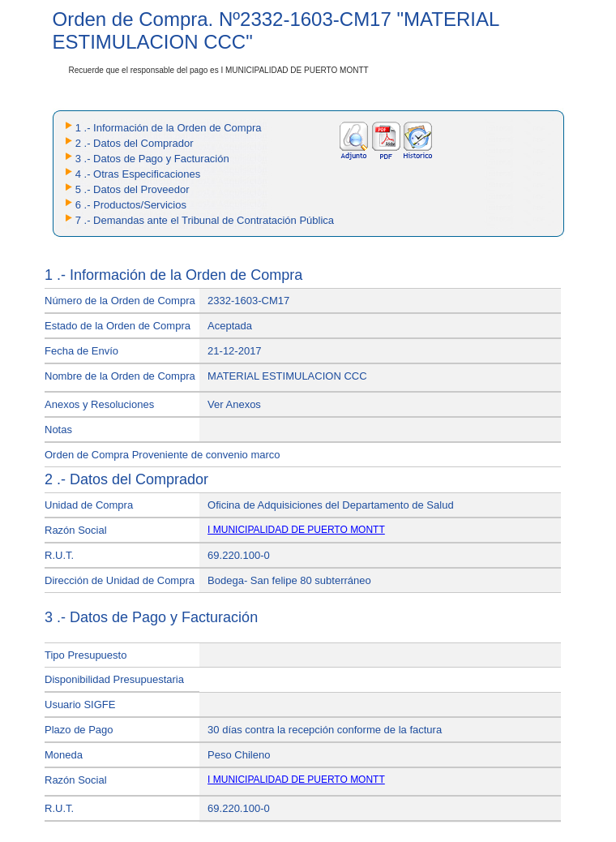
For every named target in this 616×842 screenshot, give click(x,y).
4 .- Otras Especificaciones (138, 174)
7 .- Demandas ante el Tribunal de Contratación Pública (205, 220)
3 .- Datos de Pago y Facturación (152, 159)
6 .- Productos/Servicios (131, 205)
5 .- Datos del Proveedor (133, 189)
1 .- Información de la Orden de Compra (169, 128)
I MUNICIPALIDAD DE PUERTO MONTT (296, 530)
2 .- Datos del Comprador (135, 143)
